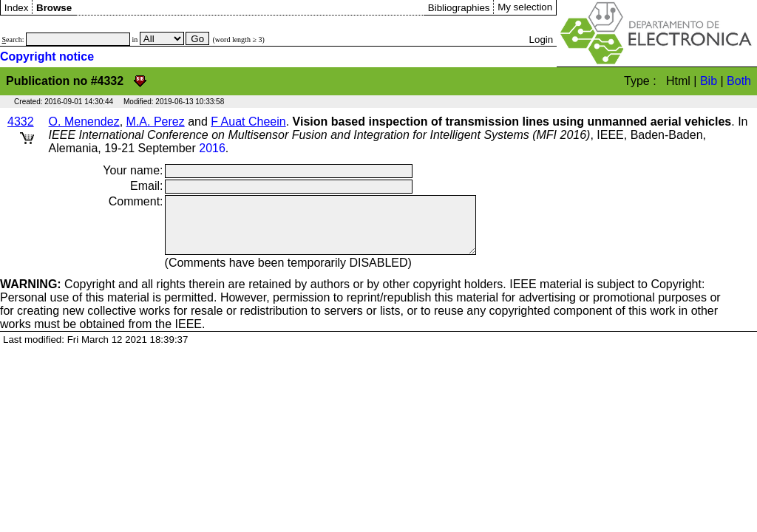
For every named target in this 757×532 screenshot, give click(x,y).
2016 (212, 148)
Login (542, 40)
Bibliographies (459, 8)
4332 (21, 122)
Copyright (58, 295)
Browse (54, 8)
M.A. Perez (156, 122)
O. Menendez (84, 122)
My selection (525, 7)
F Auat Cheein (248, 122)
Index (17, 8)
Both (739, 81)
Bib (709, 81)
